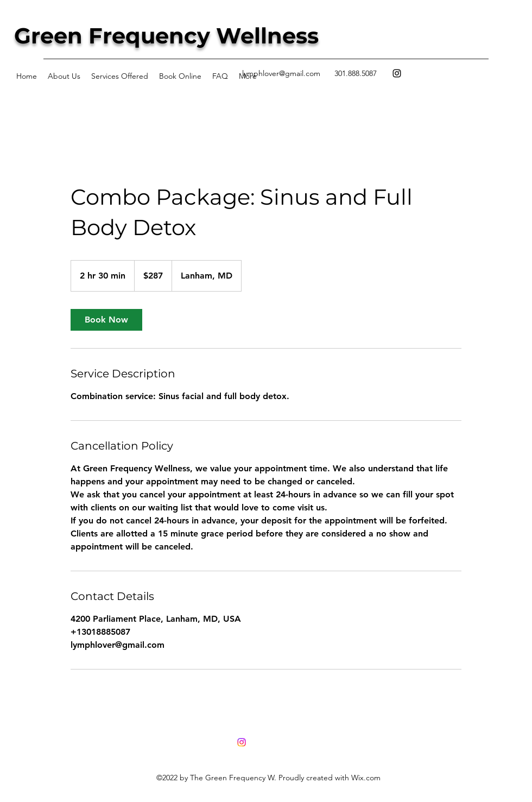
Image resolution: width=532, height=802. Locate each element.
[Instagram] (397, 73)
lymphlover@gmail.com (281, 73)
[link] (106, 320)
